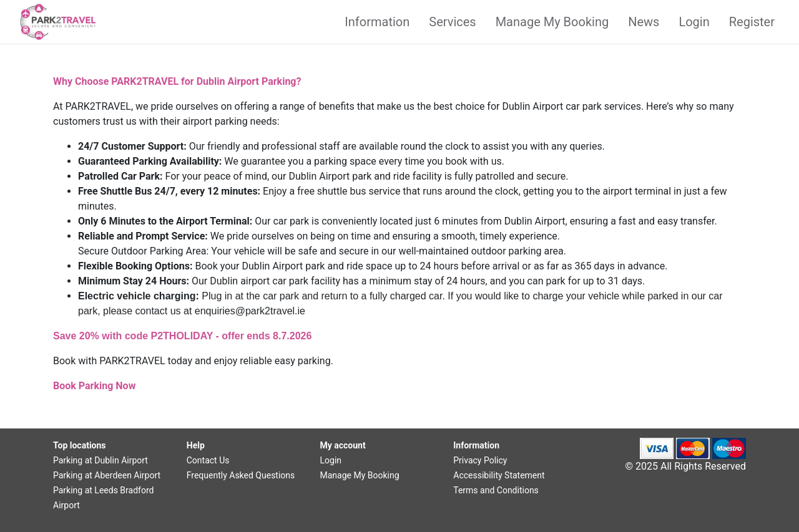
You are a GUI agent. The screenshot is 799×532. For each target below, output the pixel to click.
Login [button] (694, 22)
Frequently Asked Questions (241, 475)
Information (377, 22)
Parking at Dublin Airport (100, 460)
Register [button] (752, 22)
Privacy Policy (480, 460)
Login (331, 460)
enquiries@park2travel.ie (250, 311)
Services (452, 22)
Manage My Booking (552, 22)
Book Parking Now (94, 386)
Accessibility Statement (499, 475)
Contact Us (208, 460)
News (644, 22)
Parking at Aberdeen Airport (107, 475)
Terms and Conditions (496, 490)
